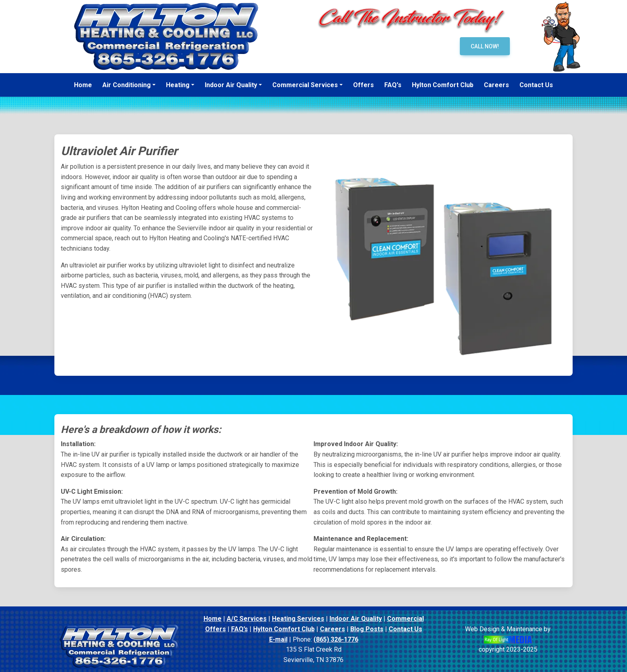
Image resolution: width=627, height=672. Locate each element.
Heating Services (298, 619)
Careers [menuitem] (496, 85)
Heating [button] (178, 85)
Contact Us (405, 629)
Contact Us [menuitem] (536, 85)
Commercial (405, 619)
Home (213, 619)
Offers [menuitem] (363, 85)
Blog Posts (367, 629)
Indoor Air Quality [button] (231, 85)
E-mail (278, 639)
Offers (216, 629)
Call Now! (485, 46)
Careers (332, 629)
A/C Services (247, 619)
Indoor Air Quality (356, 619)
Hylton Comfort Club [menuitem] (443, 85)
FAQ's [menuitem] (393, 85)
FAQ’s (240, 629)
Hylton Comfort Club (284, 629)
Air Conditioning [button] (127, 85)
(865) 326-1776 (336, 639)
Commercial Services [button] (305, 85)
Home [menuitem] (83, 85)
